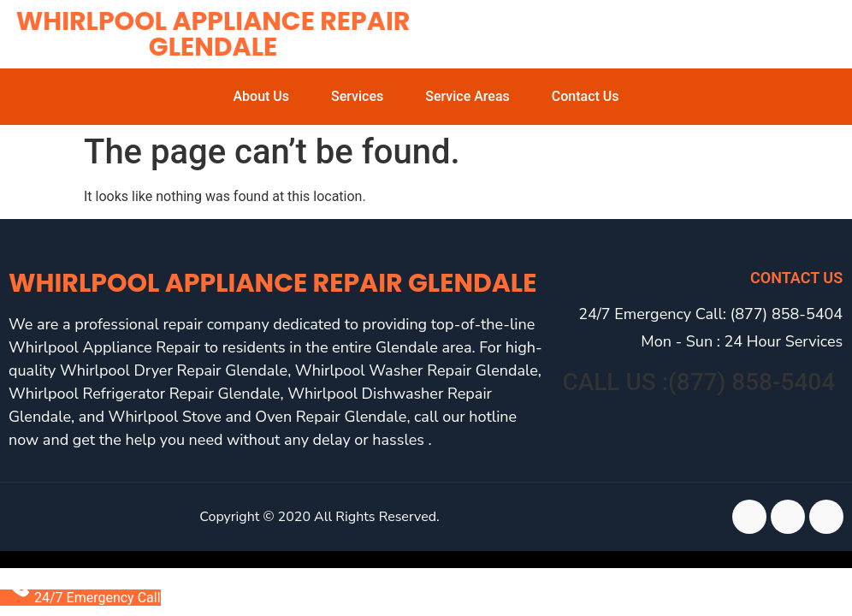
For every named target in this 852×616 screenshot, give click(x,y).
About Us (261, 96)
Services (357, 96)
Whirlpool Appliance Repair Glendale (213, 34)
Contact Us (586, 96)
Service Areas (467, 96)
